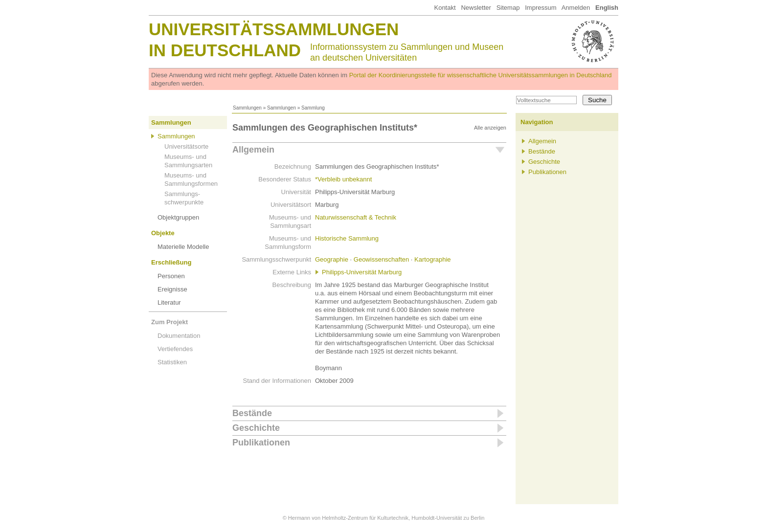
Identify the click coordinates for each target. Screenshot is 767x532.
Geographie (332, 259)
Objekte (163, 233)
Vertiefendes (175, 349)
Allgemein (253, 150)
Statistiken (172, 362)
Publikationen (261, 443)
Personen (171, 276)
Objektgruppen (178, 217)
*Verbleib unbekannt (343, 179)
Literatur (169, 302)
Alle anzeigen (490, 128)
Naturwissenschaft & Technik (356, 217)
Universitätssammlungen (274, 29)
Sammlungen (247, 108)
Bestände (252, 413)
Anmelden (576, 8)
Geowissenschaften (381, 259)
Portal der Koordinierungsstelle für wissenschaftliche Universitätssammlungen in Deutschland (481, 75)
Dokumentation (179, 336)
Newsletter (476, 8)
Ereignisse (172, 289)
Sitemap (508, 8)
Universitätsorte (186, 146)
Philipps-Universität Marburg (362, 272)
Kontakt (445, 8)
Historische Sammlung (347, 238)
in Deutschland (225, 50)
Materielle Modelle (183, 247)
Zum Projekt (169, 322)
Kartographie (432, 259)
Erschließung (171, 262)
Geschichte (256, 428)
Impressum (541, 8)
